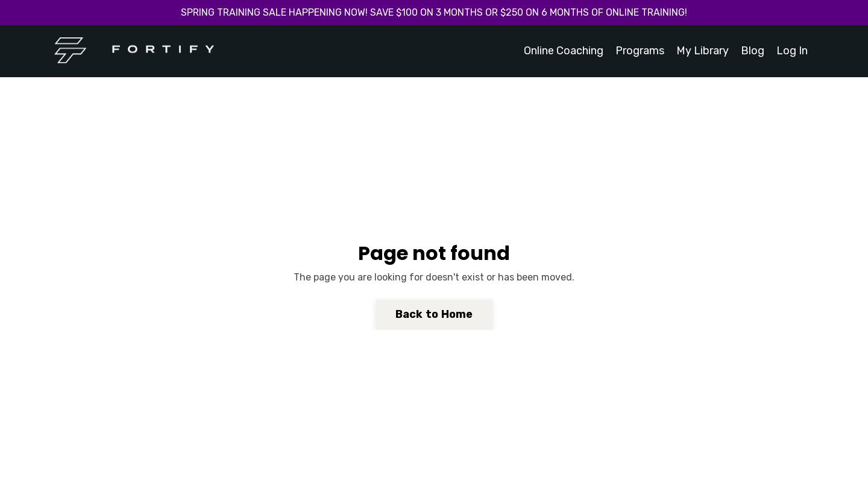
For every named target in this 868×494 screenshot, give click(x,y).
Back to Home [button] (434, 314)
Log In (792, 51)
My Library (703, 51)
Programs (640, 51)
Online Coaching (564, 51)
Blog (753, 51)
